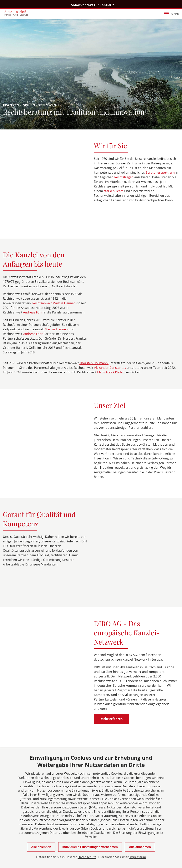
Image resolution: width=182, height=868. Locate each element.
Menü (172, 14)
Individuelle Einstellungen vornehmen (90, 847)
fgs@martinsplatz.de (28, 744)
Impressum (138, 857)
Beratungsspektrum (161, 172)
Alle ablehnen (41, 847)
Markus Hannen (57, 308)
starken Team (114, 191)
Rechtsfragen (124, 177)
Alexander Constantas (110, 346)
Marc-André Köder (111, 351)
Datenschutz (87, 857)
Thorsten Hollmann (94, 342)
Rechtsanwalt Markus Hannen (54, 282)
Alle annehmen (140, 847)
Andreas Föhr (33, 291)
